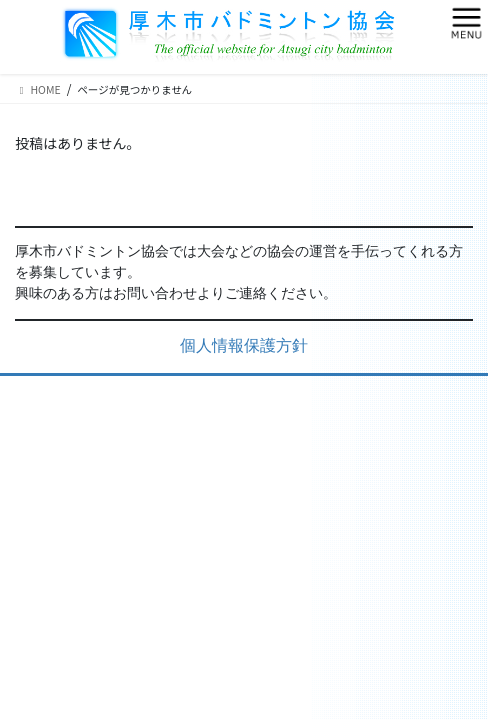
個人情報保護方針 (244, 347)
